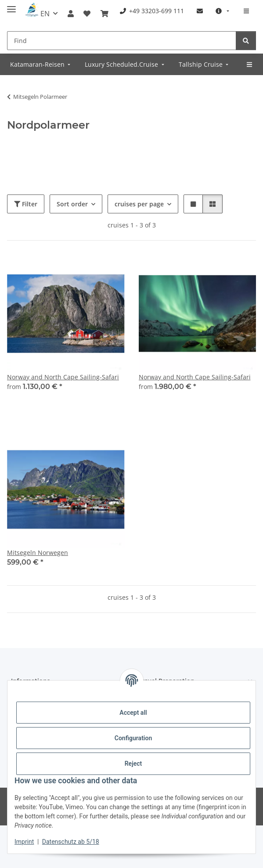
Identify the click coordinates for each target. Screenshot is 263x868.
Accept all (133, 713)
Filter (26, 204)
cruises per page (139, 204)
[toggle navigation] (11, 5)
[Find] (122, 41)
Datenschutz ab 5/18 (71, 842)
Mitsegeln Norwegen (38, 553)
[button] (71, 14)
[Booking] (104, 14)
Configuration (133, 738)
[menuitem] (152, 11)
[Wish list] (87, 14)
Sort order (72, 204)
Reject (133, 764)
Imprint (24, 842)
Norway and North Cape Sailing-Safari (63, 377)
